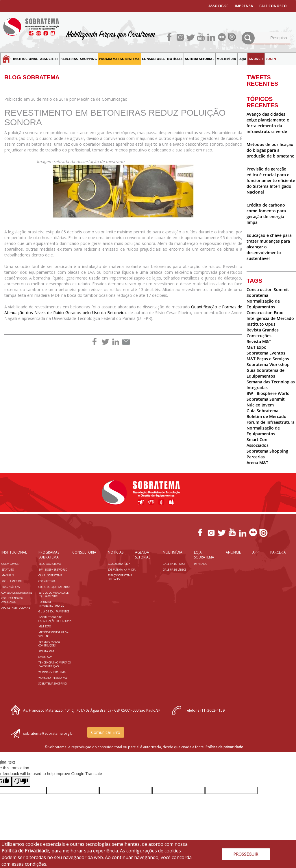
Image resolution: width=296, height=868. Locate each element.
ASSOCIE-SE (218, 6)
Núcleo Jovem (260, 405)
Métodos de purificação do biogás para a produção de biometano (271, 150)
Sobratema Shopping (267, 451)
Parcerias (69, 59)
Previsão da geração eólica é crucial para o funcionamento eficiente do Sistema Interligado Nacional (271, 180)
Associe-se (49, 59)
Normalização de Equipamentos (263, 431)
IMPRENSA (244, 6)
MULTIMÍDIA (226, 59)
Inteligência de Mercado (270, 318)
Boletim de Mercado (267, 416)
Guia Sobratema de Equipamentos (266, 373)
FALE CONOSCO (273, 6)
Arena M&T (257, 463)
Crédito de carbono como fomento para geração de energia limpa (266, 214)
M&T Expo (257, 347)
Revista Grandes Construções (263, 333)
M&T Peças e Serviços (268, 359)
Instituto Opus (261, 324)
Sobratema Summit (266, 399)
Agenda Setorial (199, 59)
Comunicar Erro (106, 732)
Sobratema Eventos (266, 353)
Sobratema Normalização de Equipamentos (263, 301)
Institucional (25, 59)
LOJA (242, 59)
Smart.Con (257, 439)
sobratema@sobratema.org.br (49, 733)
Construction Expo (265, 313)
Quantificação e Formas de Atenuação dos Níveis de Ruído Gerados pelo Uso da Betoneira (123, 310)
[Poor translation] (21, 782)
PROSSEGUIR (246, 854)
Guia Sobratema (262, 411)
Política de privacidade (224, 747)
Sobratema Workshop (268, 364)
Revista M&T (259, 341)
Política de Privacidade (25, 851)
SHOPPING (88, 59)
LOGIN (271, 59)
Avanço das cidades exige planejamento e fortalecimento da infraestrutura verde (268, 123)
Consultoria (153, 59)
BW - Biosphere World (268, 393)
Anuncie (256, 59)
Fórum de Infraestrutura (271, 422)
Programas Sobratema (119, 59)
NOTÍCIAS (175, 59)
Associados (258, 445)
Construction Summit (268, 289)
